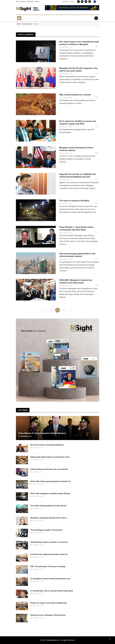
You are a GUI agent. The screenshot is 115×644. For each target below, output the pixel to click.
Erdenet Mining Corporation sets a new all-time (49, 469)
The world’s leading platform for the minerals (48, 506)
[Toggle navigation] (19, 18)
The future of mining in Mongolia (74, 201)
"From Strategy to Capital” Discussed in (46, 530)
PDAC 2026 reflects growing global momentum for (51, 481)
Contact (37, 1)
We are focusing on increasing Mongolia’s (47, 445)
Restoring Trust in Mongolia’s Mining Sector (48, 615)
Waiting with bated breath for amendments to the (50, 457)
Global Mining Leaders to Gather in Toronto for (49, 542)
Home (18, 1)
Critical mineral (27, 24)
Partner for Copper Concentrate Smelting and (49, 603)
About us (23, 1)
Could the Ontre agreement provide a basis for (49, 554)
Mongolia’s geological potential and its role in (49, 518)
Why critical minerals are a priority (75, 95)
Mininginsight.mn (53, 640)
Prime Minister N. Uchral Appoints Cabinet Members (42, 433)
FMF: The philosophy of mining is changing (48, 566)
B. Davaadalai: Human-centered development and (50, 579)
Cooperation (30, 1)
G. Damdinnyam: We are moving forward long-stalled (52, 591)
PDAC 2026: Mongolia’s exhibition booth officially (50, 494)
